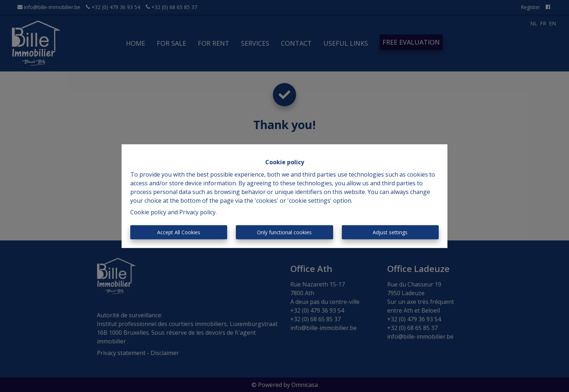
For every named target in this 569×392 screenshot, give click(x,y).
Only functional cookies (284, 232)
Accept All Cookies (179, 232)
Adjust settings (390, 232)
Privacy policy (197, 212)
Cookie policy (148, 212)
